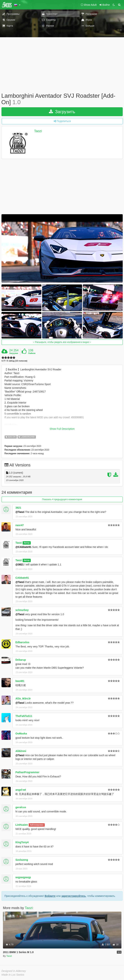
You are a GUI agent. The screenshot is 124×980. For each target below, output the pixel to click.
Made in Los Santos (13, 975)
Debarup (21, 660)
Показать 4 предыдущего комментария (62, 499)
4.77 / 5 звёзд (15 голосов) (14, 361)
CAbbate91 (22, 578)
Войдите (50, 896)
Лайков (32, 353)
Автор (27, 543)
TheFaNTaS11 (24, 716)
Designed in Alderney (14, 971)
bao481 (20, 681)
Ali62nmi (21, 751)
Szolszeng (22, 860)
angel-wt (21, 790)
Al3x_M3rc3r (23, 698)
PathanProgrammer (27, 772)
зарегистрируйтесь (73, 896)
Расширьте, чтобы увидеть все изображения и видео (62, 342)
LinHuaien (22, 825)
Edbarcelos (22, 642)
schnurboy (22, 610)
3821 (18, 508)
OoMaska (21, 734)
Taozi (38, 131)
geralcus (21, 807)
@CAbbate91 (23, 547)
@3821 (20, 564)
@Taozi (20, 512)
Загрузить (62, 112)
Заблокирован (37, 825)
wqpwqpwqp (23, 877)
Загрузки (14, 353)
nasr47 (20, 525)
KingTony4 (22, 842)
